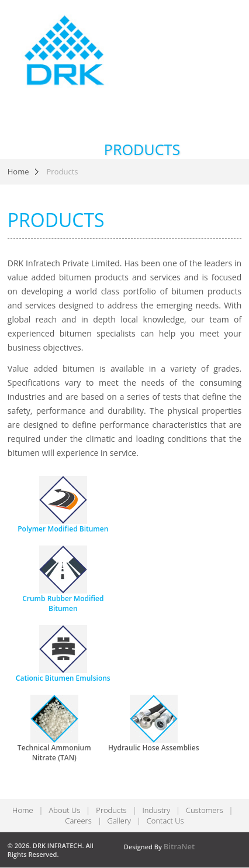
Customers (205, 810)
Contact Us (165, 821)
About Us (64, 810)
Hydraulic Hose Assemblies (154, 748)
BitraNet (179, 846)
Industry (156, 810)
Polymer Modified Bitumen (63, 529)
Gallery (119, 821)
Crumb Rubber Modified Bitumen (63, 603)
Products (111, 810)
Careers (78, 821)
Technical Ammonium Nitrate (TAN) (54, 753)
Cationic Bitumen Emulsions (63, 678)
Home (18, 172)
